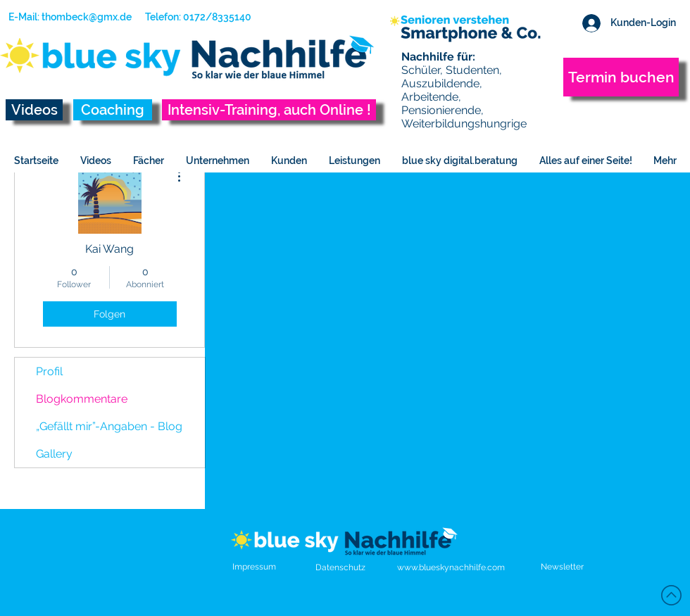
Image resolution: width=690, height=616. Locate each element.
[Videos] (34, 110)
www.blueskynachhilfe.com (451, 567)
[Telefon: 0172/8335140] (193, 18)
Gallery (54, 454)
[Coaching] (113, 110)
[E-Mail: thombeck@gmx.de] (70, 18)
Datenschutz (340, 567)
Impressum (254, 567)
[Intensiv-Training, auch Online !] (269, 110)
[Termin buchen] (621, 77)
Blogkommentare (82, 399)
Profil (49, 371)
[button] (562, 567)
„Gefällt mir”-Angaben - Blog (109, 426)
